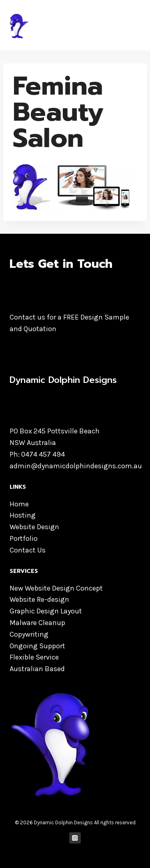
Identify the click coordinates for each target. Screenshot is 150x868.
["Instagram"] (75, 838)
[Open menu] (133, 25)
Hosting (23, 515)
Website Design (34, 527)
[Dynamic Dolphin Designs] (68, 25)
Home (19, 504)
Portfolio (24, 538)
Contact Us (28, 550)
